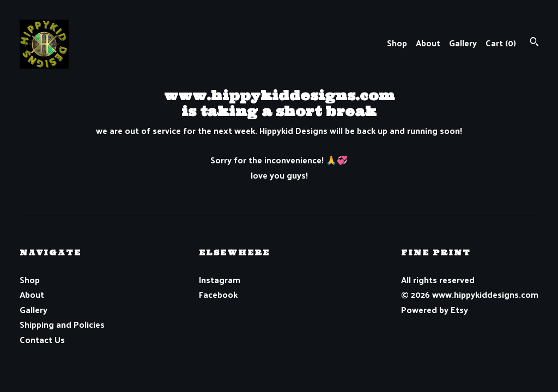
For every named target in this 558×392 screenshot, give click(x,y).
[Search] (534, 43)
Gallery (463, 43)
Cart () (501, 43)
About (428, 43)
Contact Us (42, 339)
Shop (397, 43)
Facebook (218, 294)
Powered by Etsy (435, 310)
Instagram (220, 280)
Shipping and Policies (62, 324)
